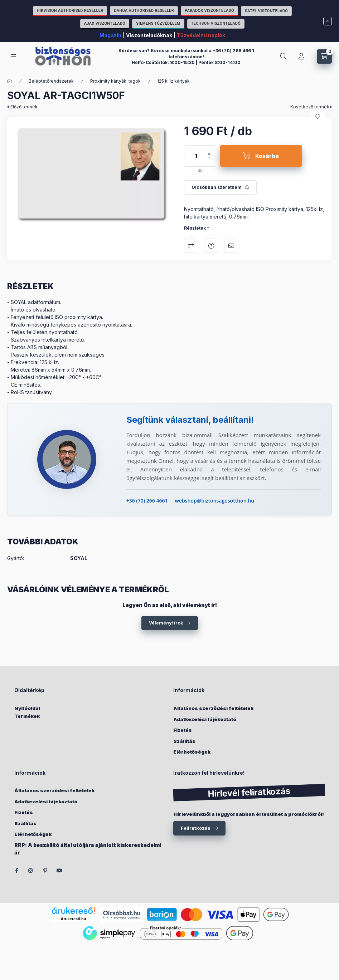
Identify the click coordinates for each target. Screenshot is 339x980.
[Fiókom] (301, 57)
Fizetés (183, 730)
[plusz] (209, 151)
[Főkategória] (10, 81)
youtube (59, 871)
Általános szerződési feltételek (213, 708)
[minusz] (209, 161)
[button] (92, 174)
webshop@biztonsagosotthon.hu (215, 501)
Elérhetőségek (192, 752)
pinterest (45, 871)
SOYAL (79, 558)
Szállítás (184, 741)
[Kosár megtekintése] (324, 57)
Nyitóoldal (27, 708)
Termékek (27, 716)
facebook (16, 871)
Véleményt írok (166, 623)
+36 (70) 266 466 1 (233, 51)
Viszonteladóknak (149, 35)
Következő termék (310, 107)
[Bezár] (328, 21)
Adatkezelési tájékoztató (205, 719)
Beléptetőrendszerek (51, 81)
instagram (31, 871)
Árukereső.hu (74, 919)
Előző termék (24, 107)
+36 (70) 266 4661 (147, 501)
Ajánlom (231, 246)
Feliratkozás (196, 828)
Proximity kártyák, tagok (115, 81)
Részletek (195, 228)
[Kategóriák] (14, 56)
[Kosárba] (261, 156)
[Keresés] (284, 57)
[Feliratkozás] (220, 187)
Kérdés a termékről (211, 246)
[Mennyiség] (196, 156)
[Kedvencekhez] (318, 117)
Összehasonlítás (191, 246)
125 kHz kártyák (173, 81)
